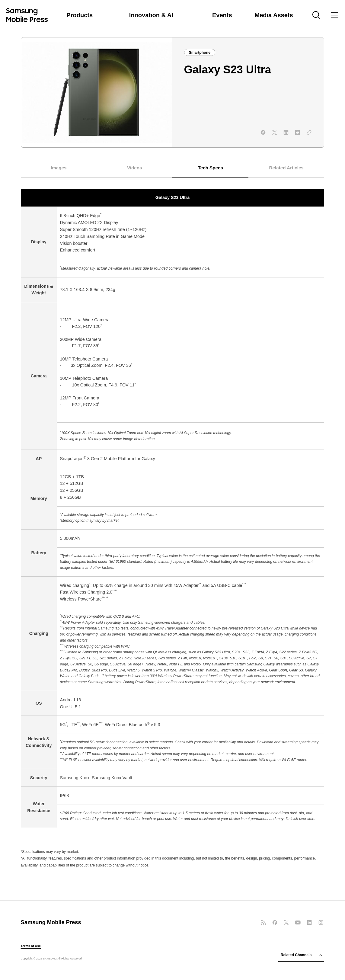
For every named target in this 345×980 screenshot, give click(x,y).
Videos (135, 168)
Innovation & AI (151, 15)
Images (59, 168)
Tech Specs (211, 168)
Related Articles (286, 168)
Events (222, 15)
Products (80, 15)
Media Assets (274, 15)
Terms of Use (31, 946)
